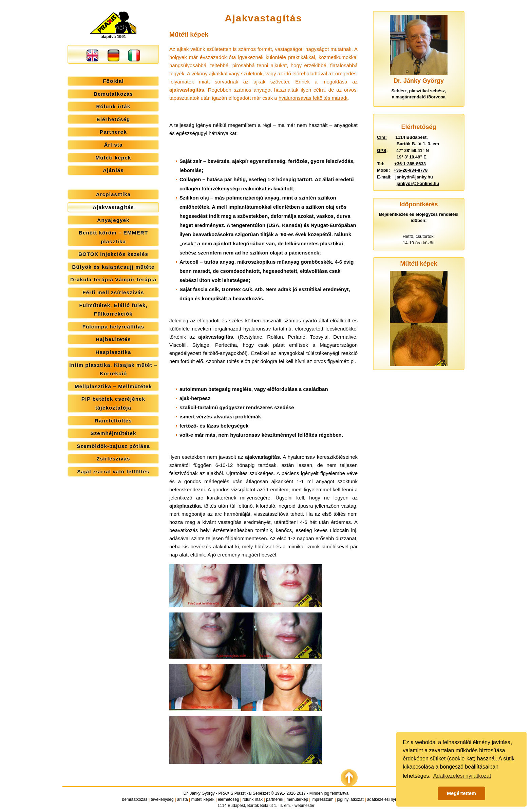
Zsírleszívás (113, 459)
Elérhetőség (113, 119)
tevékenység (162, 799)
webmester (305, 806)
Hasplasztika (113, 352)
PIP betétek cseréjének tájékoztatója (113, 403)
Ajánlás (113, 170)
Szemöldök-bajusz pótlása (113, 446)
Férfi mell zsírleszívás (113, 292)
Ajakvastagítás (113, 207)
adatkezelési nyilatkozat (389, 799)
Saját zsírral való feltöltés (113, 471)
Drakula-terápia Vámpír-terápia (113, 279)
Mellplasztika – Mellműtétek (113, 386)
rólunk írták (253, 799)
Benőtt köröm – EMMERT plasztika (113, 237)
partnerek (275, 799)
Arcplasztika (113, 194)
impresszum (322, 799)
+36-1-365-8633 (410, 164)
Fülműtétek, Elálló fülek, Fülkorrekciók (113, 310)
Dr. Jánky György (199, 793)
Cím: (382, 137)
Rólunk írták (113, 106)
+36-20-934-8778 (411, 170)
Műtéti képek (113, 158)
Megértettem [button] (461, 793)
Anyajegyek (113, 220)
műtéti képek (203, 799)
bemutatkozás (135, 799)
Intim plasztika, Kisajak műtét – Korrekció (113, 369)
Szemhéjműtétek (113, 433)
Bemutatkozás (113, 94)
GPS (382, 150)
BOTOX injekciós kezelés (113, 254)
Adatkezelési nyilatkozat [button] (462, 776)
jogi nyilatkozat (350, 799)
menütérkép (297, 799)
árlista (183, 799)
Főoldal (113, 81)
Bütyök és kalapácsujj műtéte (113, 267)
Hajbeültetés (113, 339)
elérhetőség (229, 799)
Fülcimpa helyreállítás (113, 327)
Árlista (113, 145)
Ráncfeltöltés (113, 421)
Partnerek (113, 132)
